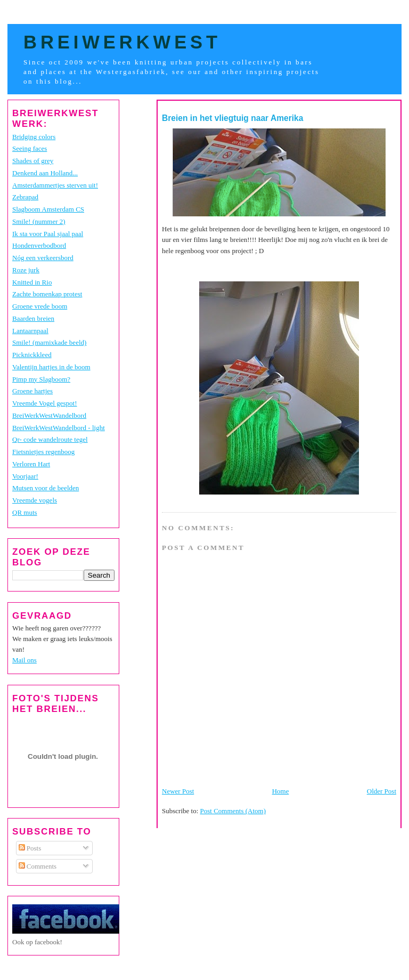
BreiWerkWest (122, 42)
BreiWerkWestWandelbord (49, 415)
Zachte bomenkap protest (47, 294)
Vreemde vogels (35, 500)
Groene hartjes (32, 391)
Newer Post (178, 791)
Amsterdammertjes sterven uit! (55, 185)
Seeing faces (30, 148)
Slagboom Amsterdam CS (48, 209)
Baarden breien (33, 318)
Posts (30, 848)
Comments (38, 866)
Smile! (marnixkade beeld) (49, 342)
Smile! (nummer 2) (39, 221)
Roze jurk (26, 270)
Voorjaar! (25, 476)
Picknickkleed (32, 355)
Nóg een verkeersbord (43, 258)
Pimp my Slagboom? (41, 379)
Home (281, 791)
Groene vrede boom (40, 306)
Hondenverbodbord (39, 245)
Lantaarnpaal (30, 331)
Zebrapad (25, 197)
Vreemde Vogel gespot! (45, 403)
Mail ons (24, 660)
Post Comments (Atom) (233, 811)
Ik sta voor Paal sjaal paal (48, 234)
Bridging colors (34, 137)
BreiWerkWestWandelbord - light (59, 428)
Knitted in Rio (32, 282)
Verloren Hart (31, 464)
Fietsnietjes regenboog (43, 452)
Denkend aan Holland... (45, 173)
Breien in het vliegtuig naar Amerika (232, 118)
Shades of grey (33, 161)
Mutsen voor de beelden (46, 488)
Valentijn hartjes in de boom (51, 367)
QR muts (25, 512)
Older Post (382, 791)
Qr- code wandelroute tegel (50, 439)
